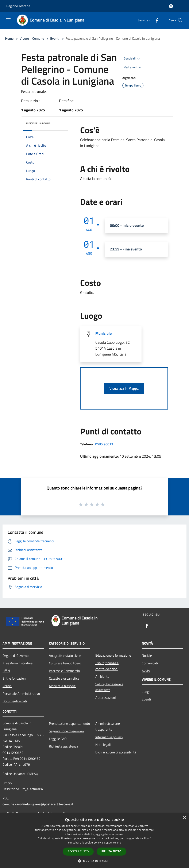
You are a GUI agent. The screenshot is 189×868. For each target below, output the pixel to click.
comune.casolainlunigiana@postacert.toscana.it (38, 804)
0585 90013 (104, 444)
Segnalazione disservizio (66, 731)
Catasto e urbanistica (64, 678)
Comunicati (150, 663)
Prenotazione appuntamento (69, 723)
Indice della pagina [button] (38, 123)
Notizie (147, 656)
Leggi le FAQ (58, 739)
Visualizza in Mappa (124, 388)
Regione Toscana (18, 6)
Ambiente (102, 676)
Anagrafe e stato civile (65, 656)
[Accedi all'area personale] (171, 6)
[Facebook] (155, 20)
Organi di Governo (16, 656)
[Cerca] (180, 20)
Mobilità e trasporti (63, 686)
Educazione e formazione (113, 655)
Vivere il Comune (32, 38)
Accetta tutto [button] (78, 851)
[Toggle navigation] (8, 20)
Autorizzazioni (106, 698)
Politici (7, 686)
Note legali (103, 745)
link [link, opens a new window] (119, 843)
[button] (94, 861)
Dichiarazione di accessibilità (116, 752)
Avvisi (146, 671)
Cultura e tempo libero (65, 663)
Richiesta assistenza (63, 746)
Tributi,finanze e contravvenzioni (107, 666)
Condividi (132, 59)
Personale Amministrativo (21, 694)
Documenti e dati (15, 701)
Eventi (55, 38)
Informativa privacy (109, 737)
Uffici (6, 671)
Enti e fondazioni (15, 678)
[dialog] (94, 841)
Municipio (104, 333)
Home (9, 38)
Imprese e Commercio (64, 671)
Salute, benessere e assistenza (109, 687)
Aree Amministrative (18, 663)
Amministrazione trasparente (108, 726)
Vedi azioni (133, 68)
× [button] (184, 818)
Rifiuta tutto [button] (111, 851)
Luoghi (147, 692)
